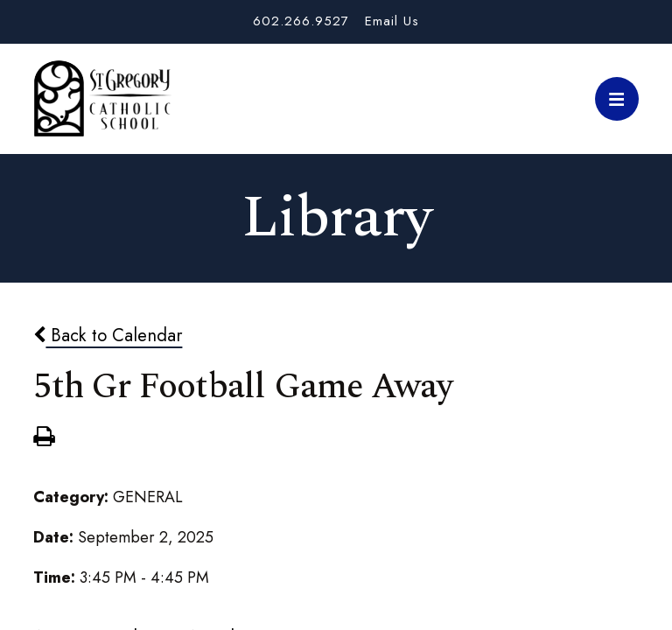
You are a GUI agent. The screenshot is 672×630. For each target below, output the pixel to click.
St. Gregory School (102, 99)
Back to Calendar (108, 335)
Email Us (392, 21)
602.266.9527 (301, 21)
